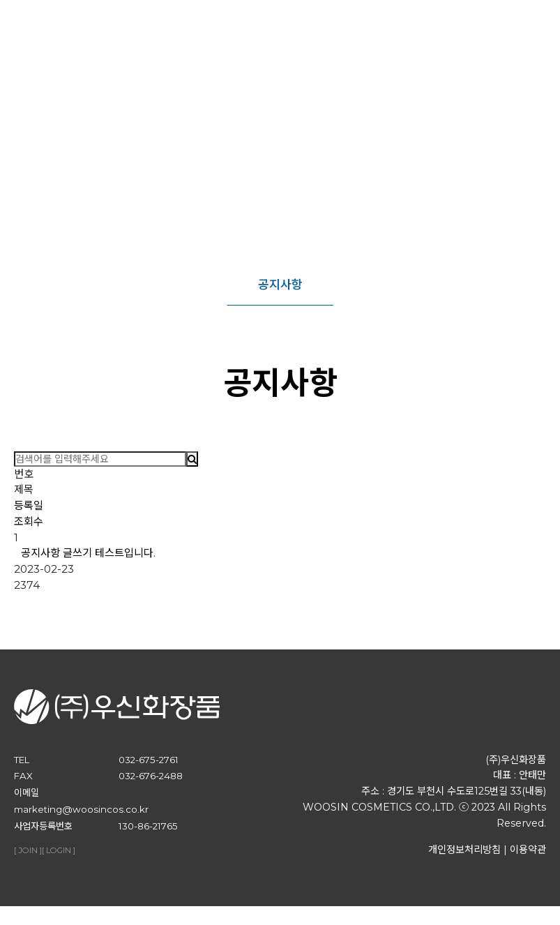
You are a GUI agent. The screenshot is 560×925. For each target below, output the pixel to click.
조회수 (29, 521)
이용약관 (528, 859)
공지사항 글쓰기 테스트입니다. (88, 553)
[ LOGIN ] (59, 860)
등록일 (29, 505)
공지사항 (280, 284)
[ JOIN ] (28, 860)
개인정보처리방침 (464, 859)
